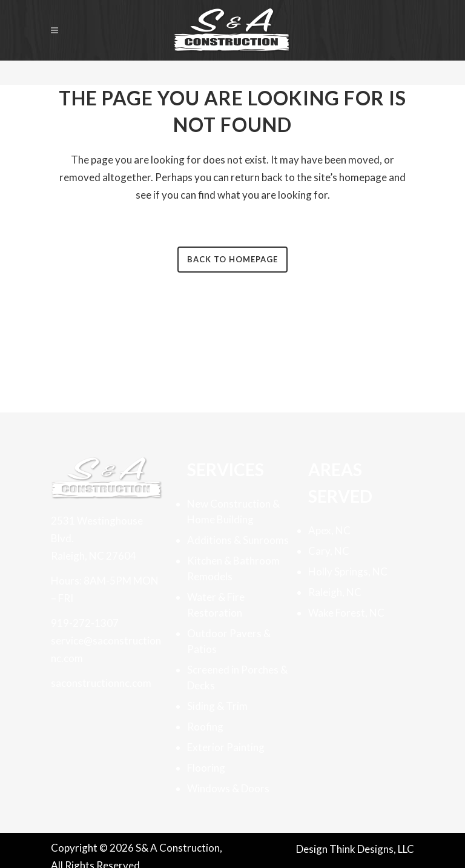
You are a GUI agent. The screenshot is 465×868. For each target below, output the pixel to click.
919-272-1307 (85, 623)
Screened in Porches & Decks (237, 678)
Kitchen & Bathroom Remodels (233, 568)
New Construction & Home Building (233, 512)
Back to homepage (232, 259)
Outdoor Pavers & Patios (229, 641)
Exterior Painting (226, 747)
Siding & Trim (217, 706)
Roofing (205, 727)
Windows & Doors (228, 788)
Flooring (206, 768)
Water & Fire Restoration (216, 605)
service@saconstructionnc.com (106, 649)
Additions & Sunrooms (238, 540)
